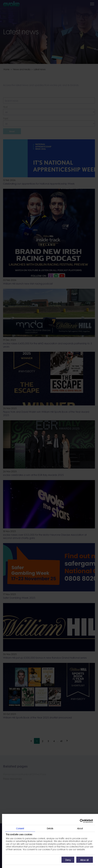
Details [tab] (50, 828)
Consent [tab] (20, 828)
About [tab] (80, 828)
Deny (68, 860)
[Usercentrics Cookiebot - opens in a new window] (82, 821)
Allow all (84, 860)
